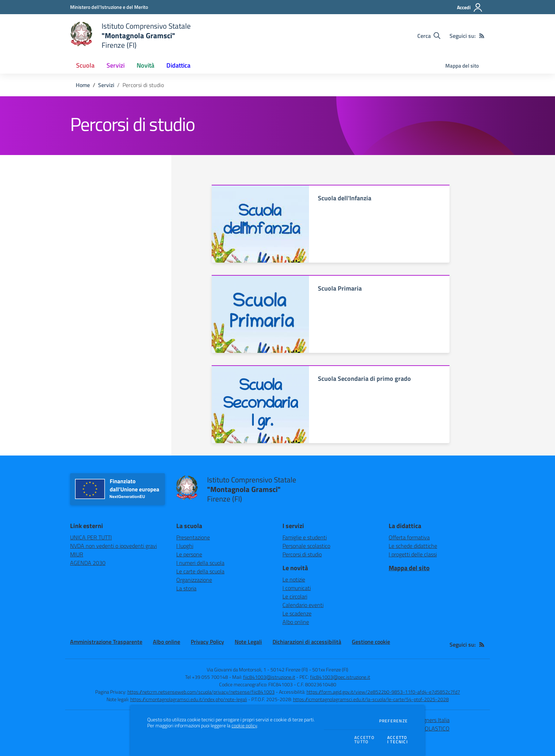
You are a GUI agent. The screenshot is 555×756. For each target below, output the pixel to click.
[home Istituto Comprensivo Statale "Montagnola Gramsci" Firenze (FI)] (130, 36)
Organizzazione (194, 580)
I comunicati (297, 588)
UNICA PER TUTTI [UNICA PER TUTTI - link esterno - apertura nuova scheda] (91, 537)
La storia (186, 588)
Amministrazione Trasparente (106, 642)
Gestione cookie (371, 642)
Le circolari (295, 596)
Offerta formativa (409, 537)
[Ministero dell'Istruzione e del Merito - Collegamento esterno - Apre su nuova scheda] (109, 7)
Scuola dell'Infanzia (345, 198)
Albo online (296, 622)
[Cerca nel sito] (429, 36)
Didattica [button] (178, 65)
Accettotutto (364, 740)
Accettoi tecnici (397, 740)
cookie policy (244, 726)
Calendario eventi (303, 605)
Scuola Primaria (340, 288)
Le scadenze (297, 613)
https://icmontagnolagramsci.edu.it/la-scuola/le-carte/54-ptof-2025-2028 (371, 699)
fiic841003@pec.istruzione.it (340, 677)
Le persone (189, 554)
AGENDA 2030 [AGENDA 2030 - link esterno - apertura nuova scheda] (88, 563)
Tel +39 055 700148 (207, 677)
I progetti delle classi (413, 554)
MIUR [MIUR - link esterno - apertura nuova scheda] (77, 554)
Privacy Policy (207, 642)
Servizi (106, 85)
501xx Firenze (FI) (330, 669)
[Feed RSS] (482, 36)
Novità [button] (145, 65)
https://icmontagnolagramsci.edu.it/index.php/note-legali (189, 699)
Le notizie (294, 579)
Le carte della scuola (200, 571)
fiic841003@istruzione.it (269, 677)
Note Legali (248, 642)
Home (83, 85)
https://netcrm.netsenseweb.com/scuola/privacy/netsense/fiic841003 (201, 692)
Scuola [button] (85, 65)
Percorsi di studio (302, 554)
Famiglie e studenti (305, 537)
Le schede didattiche (413, 546)
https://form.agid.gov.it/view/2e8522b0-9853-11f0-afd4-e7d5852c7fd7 (383, 692)
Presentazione (193, 537)
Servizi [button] (116, 65)
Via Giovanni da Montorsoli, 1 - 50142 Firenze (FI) (257, 669)
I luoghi (185, 546)
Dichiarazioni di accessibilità (307, 642)
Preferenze (393, 721)
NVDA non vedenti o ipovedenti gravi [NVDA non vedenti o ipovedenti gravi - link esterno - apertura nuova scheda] (113, 546)
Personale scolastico (306, 546)
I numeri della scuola (200, 563)
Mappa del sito (462, 66)
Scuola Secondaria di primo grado (364, 379)
